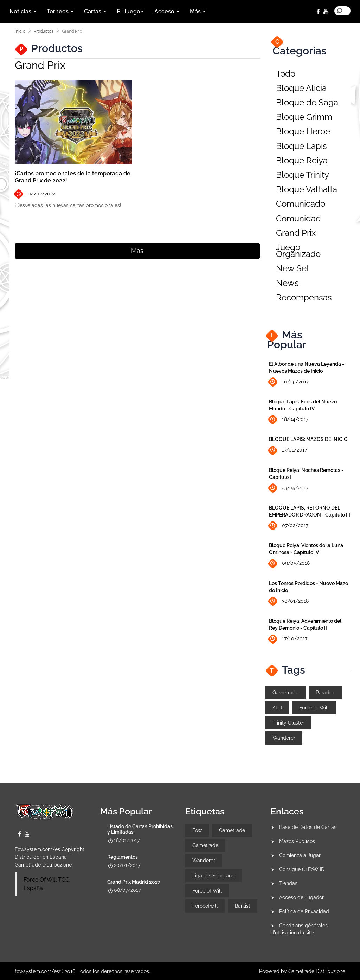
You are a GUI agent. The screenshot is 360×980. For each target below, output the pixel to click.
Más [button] (198, 11)
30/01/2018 (289, 601)
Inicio (20, 31)
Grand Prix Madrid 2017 (134, 882)
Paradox (325, 693)
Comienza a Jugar (300, 855)
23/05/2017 (289, 488)
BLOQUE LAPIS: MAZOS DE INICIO (308, 439)
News (287, 283)
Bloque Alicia (301, 88)
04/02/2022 (35, 194)
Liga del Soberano (213, 876)
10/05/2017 (289, 382)
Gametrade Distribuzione (43, 865)
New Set (293, 268)
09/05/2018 (289, 563)
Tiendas (288, 883)
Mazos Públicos (297, 841)
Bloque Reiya (302, 160)
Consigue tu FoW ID (302, 869)
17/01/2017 (288, 450)
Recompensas (304, 297)
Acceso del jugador (301, 897)
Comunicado (301, 204)
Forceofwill (205, 906)
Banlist (243, 906)
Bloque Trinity (303, 175)
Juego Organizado (298, 251)
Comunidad (298, 218)
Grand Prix (296, 233)
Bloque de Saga (307, 102)
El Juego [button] (130, 11)
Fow (197, 830)
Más (137, 251)
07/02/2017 (289, 526)
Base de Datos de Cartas (308, 827)
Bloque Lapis (301, 146)
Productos (44, 31)
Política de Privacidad (304, 911)
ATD (277, 708)
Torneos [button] (60, 11)
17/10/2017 (288, 639)
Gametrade (285, 693)
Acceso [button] (167, 11)
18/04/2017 (289, 420)
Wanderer (284, 738)
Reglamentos (123, 857)
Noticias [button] (23, 11)
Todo (286, 74)
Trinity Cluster (288, 723)
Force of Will (314, 708)
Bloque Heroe (303, 131)
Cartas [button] (95, 11)
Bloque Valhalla (307, 189)
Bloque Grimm (304, 117)
